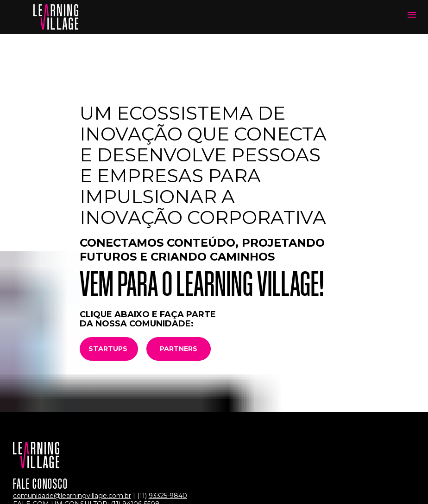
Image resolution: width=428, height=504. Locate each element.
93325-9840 (168, 439)
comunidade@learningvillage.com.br (72, 439)
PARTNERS (179, 292)
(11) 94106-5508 (135, 447)
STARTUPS (109, 292)
